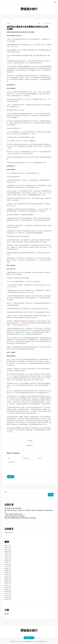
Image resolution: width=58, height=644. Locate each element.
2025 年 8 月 (8, 561)
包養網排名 (17, 407)
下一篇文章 (28, 446)
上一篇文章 (30, 441)
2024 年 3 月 (8, 586)
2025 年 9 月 (8, 559)
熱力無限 (7, 614)
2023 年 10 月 (8, 595)
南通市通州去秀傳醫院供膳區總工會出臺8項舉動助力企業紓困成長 (20, 518)
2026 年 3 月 (8, 549)
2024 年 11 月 (8, 578)
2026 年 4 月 (8, 547)
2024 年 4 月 (8, 584)
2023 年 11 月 (8, 593)
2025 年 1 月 (8, 574)
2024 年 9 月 (8, 582)
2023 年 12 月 (8, 591)
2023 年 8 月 (8, 599)
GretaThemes (35, 641)
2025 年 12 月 (8, 555)
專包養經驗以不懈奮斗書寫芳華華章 (13, 508)
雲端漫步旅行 (29, 9)
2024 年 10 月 (8, 580)
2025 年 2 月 (8, 572)
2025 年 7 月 (8, 563)
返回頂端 (29, 638)
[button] (55, 2)
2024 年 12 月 (8, 576)
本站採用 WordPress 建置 (17, 641)
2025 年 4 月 (8, 568)
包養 (47, 323)
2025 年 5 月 (8, 567)
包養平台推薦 (22, 334)
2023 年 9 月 (8, 597)
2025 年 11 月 (8, 557)
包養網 (35, 402)
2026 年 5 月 (8, 545)
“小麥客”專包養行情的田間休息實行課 (13, 514)
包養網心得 (22, 121)
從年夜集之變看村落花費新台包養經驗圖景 (15, 516)
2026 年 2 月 (8, 551)
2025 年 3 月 (8, 570)
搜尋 (6, 492)
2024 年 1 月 (8, 590)
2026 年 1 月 (8, 553)
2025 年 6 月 (8, 565)
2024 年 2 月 (8, 588)
